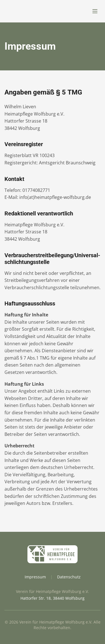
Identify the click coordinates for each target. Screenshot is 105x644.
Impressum (35, 577)
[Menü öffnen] (95, 11)
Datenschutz (69, 577)
